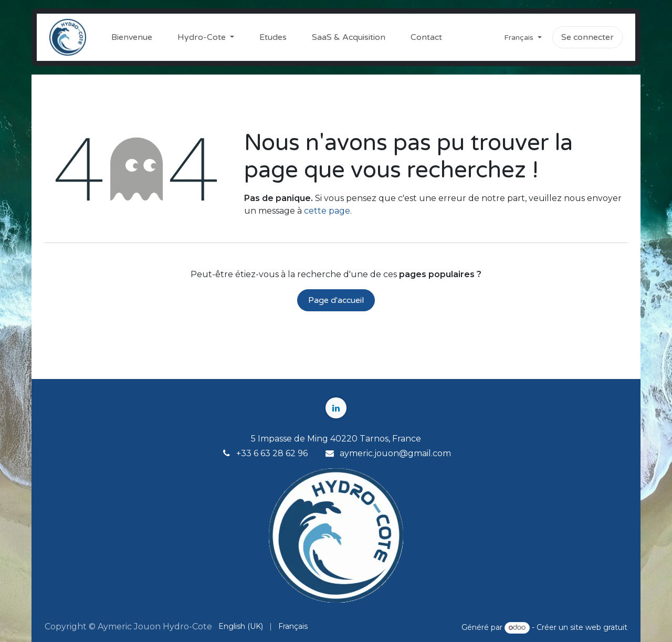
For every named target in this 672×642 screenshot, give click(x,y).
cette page (327, 211)
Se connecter (587, 37)
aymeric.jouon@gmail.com (395, 453)
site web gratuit (599, 627)
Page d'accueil (336, 300)
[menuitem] (132, 37)
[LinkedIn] (336, 408)
